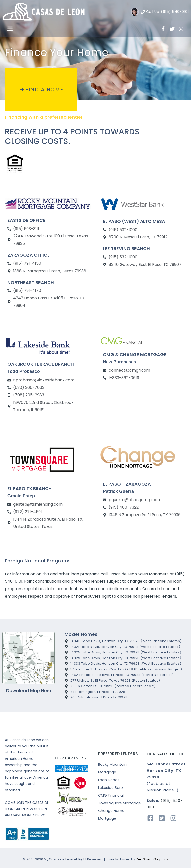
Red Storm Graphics (152, 859)
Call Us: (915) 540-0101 (167, 12)
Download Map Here (29, 690)
